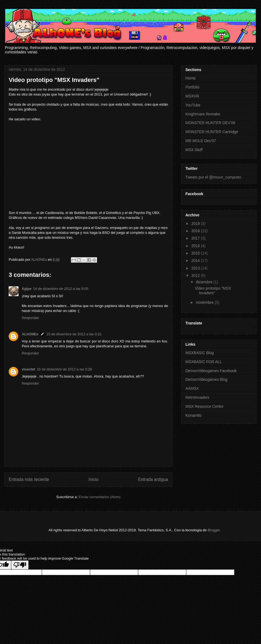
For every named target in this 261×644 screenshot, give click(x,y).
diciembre (205, 282)
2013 (196, 268)
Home (190, 78)
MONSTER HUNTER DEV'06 (210, 123)
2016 (196, 246)
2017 (196, 238)
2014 (196, 260)
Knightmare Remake (203, 114)
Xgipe (27, 289)
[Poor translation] (20, 565)
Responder (30, 318)
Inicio (94, 479)
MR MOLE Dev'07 (201, 141)
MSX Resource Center (204, 406)
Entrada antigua (153, 479)
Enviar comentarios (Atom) (100, 497)
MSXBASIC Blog (200, 353)
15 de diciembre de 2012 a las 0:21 (74, 334)
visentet (28, 369)
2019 (196, 223)
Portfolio (192, 87)
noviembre (205, 302)
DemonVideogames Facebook (211, 371)
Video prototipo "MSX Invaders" (213, 291)
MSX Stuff (194, 150)
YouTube (193, 105)
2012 (196, 275)
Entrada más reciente (29, 479)
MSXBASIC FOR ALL (204, 362)
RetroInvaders (197, 397)
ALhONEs (30, 334)
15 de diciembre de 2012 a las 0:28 (64, 369)
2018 (196, 231)
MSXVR (192, 96)
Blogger (214, 530)
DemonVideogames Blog (206, 379)
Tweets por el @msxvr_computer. (214, 177)
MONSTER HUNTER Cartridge (212, 132)
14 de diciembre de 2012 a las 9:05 (60, 289)
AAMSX (192, 388)
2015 (196, 253)
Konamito (193, 415)
